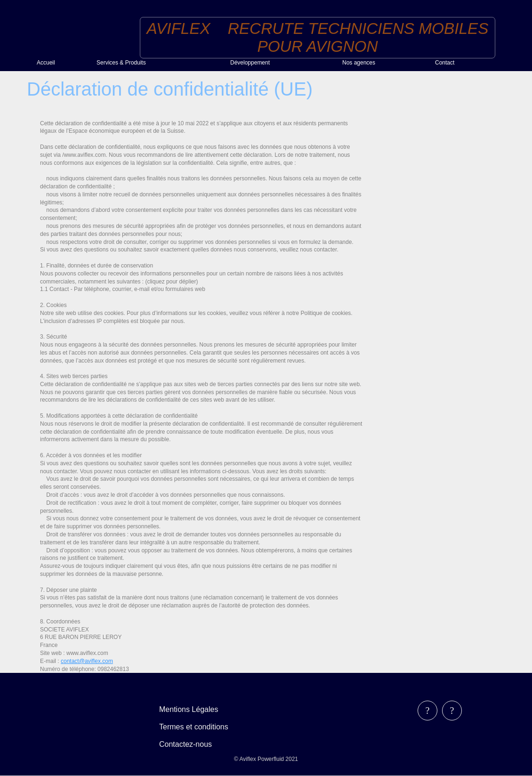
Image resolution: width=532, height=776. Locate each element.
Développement (250, 63)
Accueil (46, 63)
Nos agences (359, 63)
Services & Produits (121, 63)
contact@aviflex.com (87, 661)
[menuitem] (63, 63)
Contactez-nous (185, 744)
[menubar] (200, 727)
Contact (445, 63)
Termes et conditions (194, 727)
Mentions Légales (189, 709)
